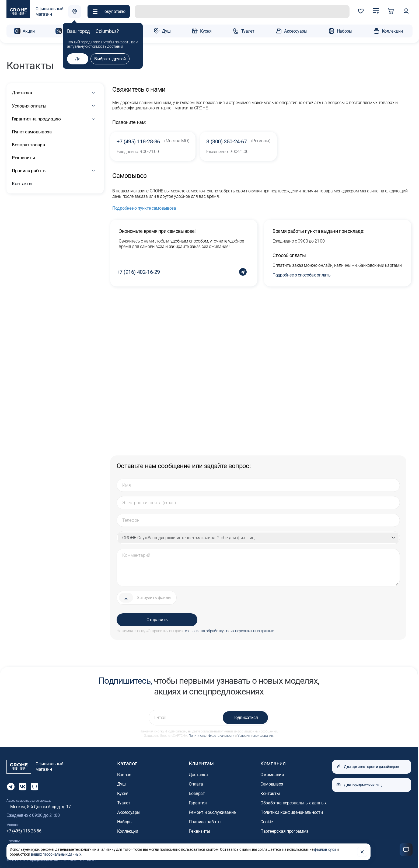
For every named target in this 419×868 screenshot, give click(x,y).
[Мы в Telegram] (11, 786)
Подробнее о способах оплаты (302, 274)
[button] (110, 12)
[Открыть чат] (34, 786)
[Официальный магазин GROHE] (35, 12)
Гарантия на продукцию (37, 118)
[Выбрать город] (76, 12)
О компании (272, 774)
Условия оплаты (28, 105)
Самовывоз (272, 783)
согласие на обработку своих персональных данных (229, 630)
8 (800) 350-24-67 (238, 141)
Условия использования (255, 735)
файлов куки (325, 851)
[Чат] (406, 850)
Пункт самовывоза (32, 131)
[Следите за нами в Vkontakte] (23, 786)
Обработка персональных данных (294, 802)
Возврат (197, 793)
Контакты (22, 183)
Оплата (196, 783)
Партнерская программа (284, 830)
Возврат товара (28, 144)
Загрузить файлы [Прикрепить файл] (154, 597)
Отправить (157, 619)
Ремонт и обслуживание (212, 812)
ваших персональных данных (56, 856)
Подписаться (245, 717)
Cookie (267, 821)
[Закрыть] (362, 853)
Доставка (21, 92)
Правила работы (29, 170)
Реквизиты (23, 157)
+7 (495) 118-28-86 (153, 141)
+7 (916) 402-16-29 (138, 271)
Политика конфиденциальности (211, 735)
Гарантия (198, 802)
